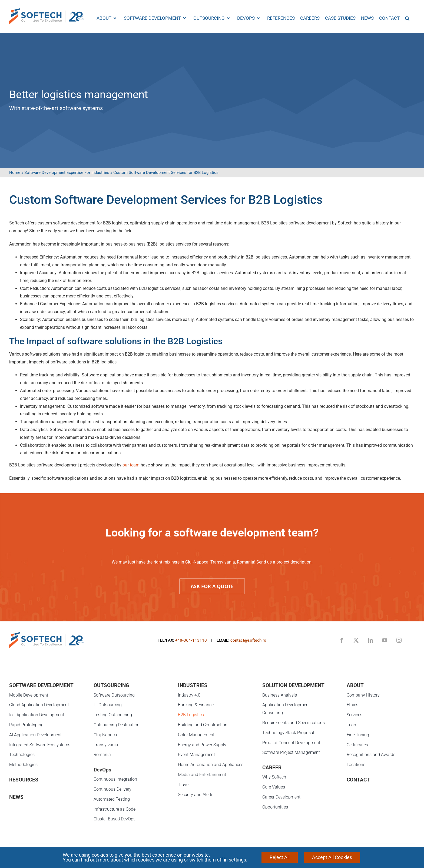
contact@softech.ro (248, 640)
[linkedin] (370, 640)
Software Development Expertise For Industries (67, 173)
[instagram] (399, 640)
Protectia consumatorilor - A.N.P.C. (239, 855)
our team (131, 465)
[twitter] (356, 640)
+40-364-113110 (191, 640)
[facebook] (342, 640)
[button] (407, 18)
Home (15, 173)
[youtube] (385, 640)
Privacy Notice (182, 855)
